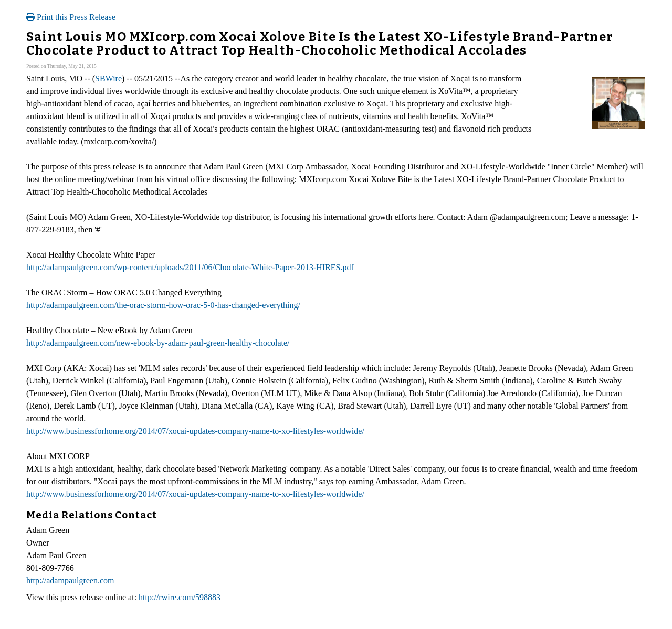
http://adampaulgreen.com (70, 580)
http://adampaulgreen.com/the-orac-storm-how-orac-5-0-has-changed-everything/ (163, 305)
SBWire (108, 78)
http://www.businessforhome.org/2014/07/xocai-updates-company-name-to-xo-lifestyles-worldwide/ (195, 431)
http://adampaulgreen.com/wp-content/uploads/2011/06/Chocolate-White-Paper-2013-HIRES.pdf (190, 267)
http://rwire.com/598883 (180, 597)
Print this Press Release (71, 17)
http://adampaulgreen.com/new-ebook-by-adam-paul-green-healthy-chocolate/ (158, 343)
